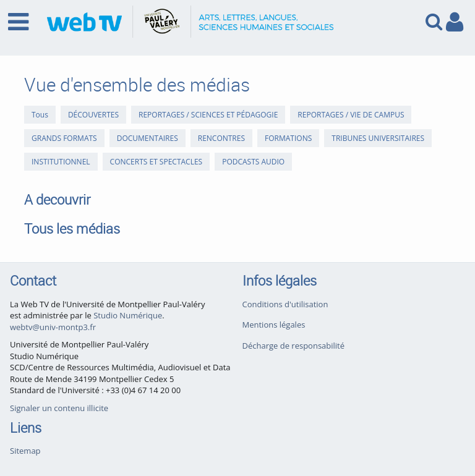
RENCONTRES (221, 138)
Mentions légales (274, 325)
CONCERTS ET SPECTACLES (156, 162)
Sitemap (25, 451)
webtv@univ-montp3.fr (53, 327)
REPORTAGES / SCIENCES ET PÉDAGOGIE (208, 115)
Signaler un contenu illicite (59, 408)
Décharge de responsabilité (294, 346)
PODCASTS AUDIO (253, 162)
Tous (40, 115)
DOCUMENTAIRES (148, 138)
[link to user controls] (455, 22)
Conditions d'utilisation (285, 304)
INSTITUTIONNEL (61, 162)
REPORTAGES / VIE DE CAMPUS (351, 115)
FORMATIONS (288, 138)
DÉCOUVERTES (93, 115)
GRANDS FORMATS (64, 138)
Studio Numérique (128, 315)
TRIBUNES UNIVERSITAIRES (378, 138)
